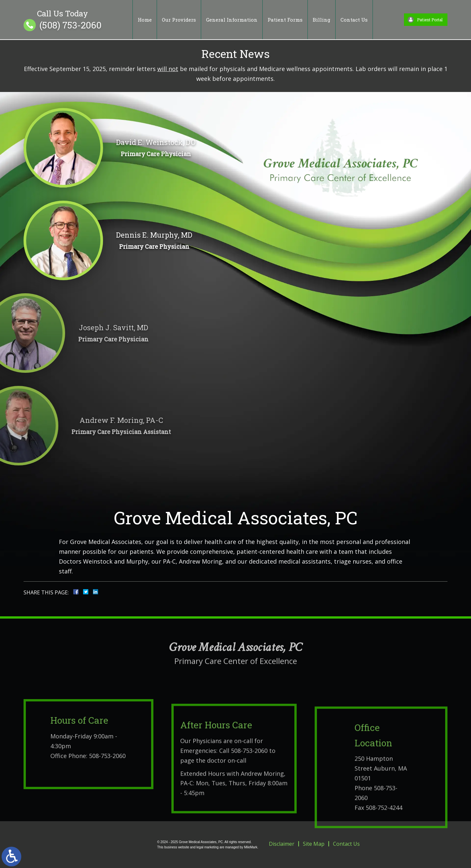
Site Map (314, 844)
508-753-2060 (107, 791)
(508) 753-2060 (70, 25)
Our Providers (179, 20)
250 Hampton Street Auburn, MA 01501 (381, 817)
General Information (232, 20)
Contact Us (354, 20)
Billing (322, 20)
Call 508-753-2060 (243, 794)
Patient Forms (285, 20)
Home (145, 20)
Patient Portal (430, 20)
